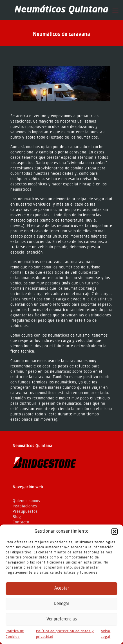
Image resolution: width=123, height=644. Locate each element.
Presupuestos (25, 512)
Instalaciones (25, 506)
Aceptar (62, 589)
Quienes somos (26, 501)
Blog (17, 517)
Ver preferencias (62, 619)
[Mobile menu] (115, 11)
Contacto (21, 522)
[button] (115, 532)
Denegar (61, 604)
